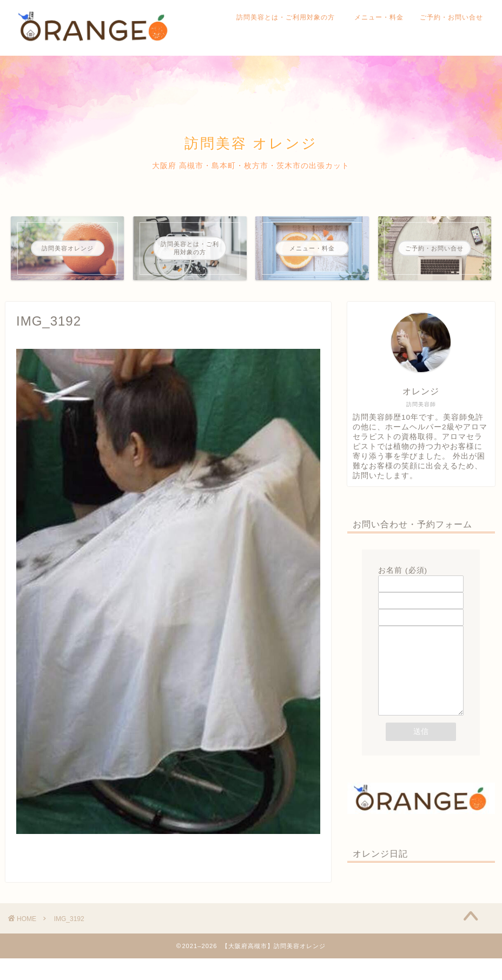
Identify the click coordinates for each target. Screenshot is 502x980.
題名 (421, 611)
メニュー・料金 (379, 17)
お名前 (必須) (421, 577)
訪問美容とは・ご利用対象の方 (289, 17)
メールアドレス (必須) (421, 594)
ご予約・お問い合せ (451, 17)
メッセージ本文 (421, 683)
